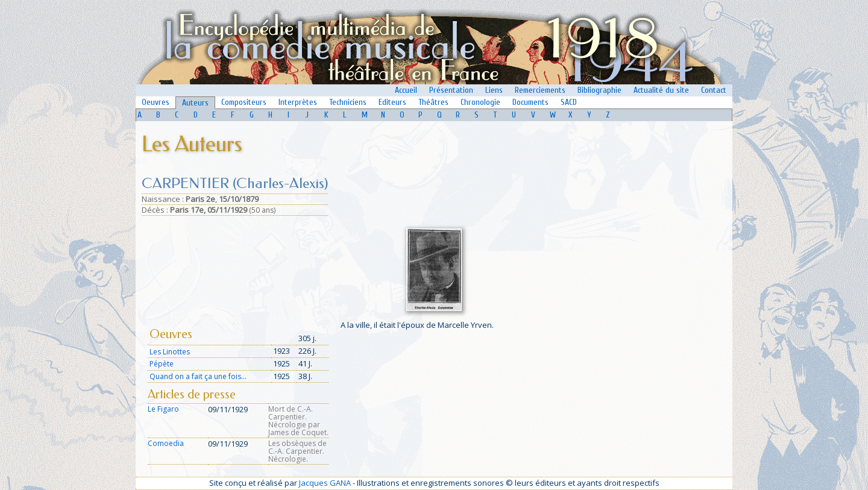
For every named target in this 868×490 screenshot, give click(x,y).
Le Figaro (163, 409)
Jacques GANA (325, 483)
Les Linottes (170, 352)
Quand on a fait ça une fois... (198, 376)
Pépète (162, 364)
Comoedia (166, 443)
